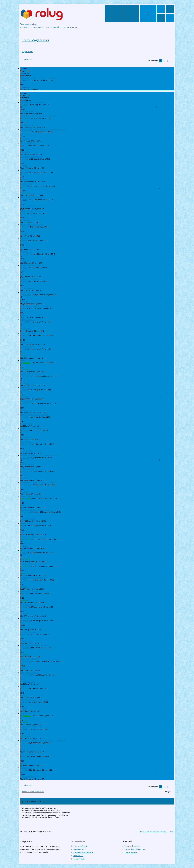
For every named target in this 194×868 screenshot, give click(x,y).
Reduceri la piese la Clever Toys (32, 265)
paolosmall (27, 152)
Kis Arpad (26, 403)
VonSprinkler (28, 424)
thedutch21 (27, 600)
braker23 (26, 593)
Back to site (26, 27)
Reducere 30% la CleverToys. (31, 374)
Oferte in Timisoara (28, 713)
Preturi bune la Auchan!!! (30, 293)
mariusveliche (28, 111)
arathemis (27, 193)
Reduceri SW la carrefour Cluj (31, 564)
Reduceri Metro (26, 211)
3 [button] (167, 61)
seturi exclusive (26, 768)
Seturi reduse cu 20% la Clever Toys (34, 700)
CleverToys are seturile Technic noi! (34, 646)
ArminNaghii (27, 254)
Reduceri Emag (26, 184)
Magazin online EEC (28, 605)
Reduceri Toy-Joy (27, 360)
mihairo (26, 227)
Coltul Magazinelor (36, 40)
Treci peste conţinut (28, 24)
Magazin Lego (26, 442)
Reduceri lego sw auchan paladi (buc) (34, 415)
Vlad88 (25, 186)
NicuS (25, 159)
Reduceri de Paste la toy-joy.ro (32, 279)
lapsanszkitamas (29, 661)
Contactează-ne (131, 852)
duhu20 (26, 614)
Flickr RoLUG (78, 856)
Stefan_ (25, 132)
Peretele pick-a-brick (28, 333)
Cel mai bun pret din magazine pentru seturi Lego (39, 455)
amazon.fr (24, 686)
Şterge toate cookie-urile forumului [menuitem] (153, 831)
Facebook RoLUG (80, 849)
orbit (25, 553)
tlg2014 (26, 580)
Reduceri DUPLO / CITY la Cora (32, 727)
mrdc (25, 308)
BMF (24, 607)
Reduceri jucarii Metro (29, 537)
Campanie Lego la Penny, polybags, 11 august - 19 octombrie (43, 130)
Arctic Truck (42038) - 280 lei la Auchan (35, 510)
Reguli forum (27, 52)
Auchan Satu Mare (27, 469)
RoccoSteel (27, 641)
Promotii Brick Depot (28, 143)
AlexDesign (27, 295)
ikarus (25, 105)
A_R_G (25, 689)
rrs (24, 322)
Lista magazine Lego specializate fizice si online (38, 483)
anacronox (27, 621)
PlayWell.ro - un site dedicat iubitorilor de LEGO (38, 116)
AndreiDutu (27, 736)
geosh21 (26, 763)
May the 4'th (25, 238)
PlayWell (26, 118)
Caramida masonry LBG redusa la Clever (36, 306)
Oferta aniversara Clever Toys (32, 197)
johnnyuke (27, 220)
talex (25, 668)
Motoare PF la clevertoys (30, 673)
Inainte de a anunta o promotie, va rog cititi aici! (38, 78)
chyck (25, 234)
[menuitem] (161, 9)
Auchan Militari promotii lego (31, 157)
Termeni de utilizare (133, 846)
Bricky (25, 145)
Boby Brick (27, 329)
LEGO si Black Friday (28, 550)
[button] (171, 61)
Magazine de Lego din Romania (32, 102)
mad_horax (27, 80)
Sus (172, 831)
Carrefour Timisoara (28, 632)
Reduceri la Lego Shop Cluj (30, 496)
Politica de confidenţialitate (136, 849)
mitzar (25, 179)
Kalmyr (25, 634)
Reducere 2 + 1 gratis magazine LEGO (34, 428)
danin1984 (27, 342)
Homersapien (28, 207)
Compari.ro (25, 170)
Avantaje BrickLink (27, 401)
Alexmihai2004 (28, 512)
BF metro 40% (26, 347)
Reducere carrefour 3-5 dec (31, 523)
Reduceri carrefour (28, 320)
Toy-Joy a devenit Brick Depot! (32, 225)
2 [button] (164, 61)
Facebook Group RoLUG (83, 852)
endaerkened (28, 125)
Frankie (26, 431)
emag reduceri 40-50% (29, 659)
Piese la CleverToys (28, 754)
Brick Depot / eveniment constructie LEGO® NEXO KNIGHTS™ (43, 741)
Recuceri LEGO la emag (29, 591)
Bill (24, 213)
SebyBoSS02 (27, 444)
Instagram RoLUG (80, 846)
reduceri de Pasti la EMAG (30, 618)
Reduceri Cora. (26, 252)
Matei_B (26, 627)
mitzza (25, 261)
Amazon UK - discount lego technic (33, 578)
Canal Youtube (79, 859)
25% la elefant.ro (27, 388)
